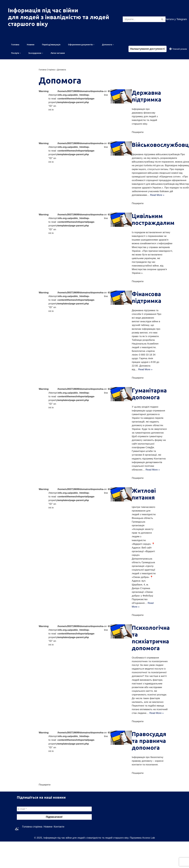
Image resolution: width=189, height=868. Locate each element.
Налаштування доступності (148, 49)
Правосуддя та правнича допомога (152, 767)
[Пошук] (141, 19)
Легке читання (58, 54)
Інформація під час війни (43, 10)
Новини (31, 45)
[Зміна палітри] (178, 49)
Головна (15, 45)
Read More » (161, 197)
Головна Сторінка (47, 70)
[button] (94, 45)
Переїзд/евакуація (51, 45)
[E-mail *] (54, 835)
